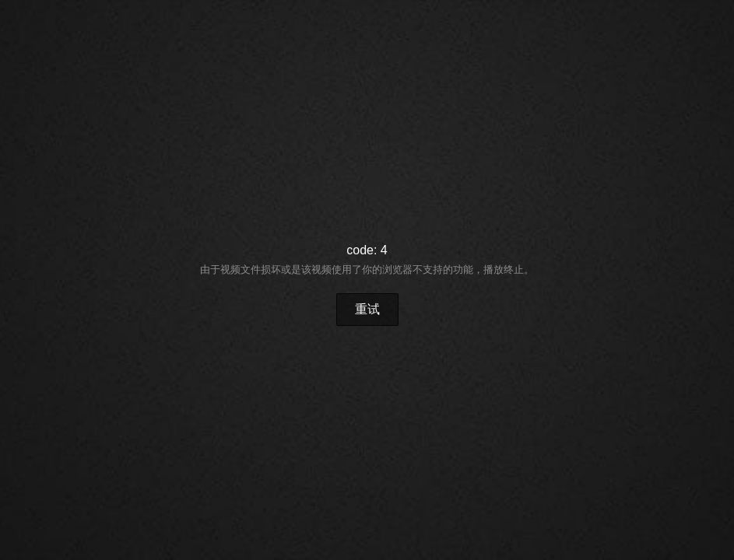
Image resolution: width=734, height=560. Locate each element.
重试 (367, 309)
